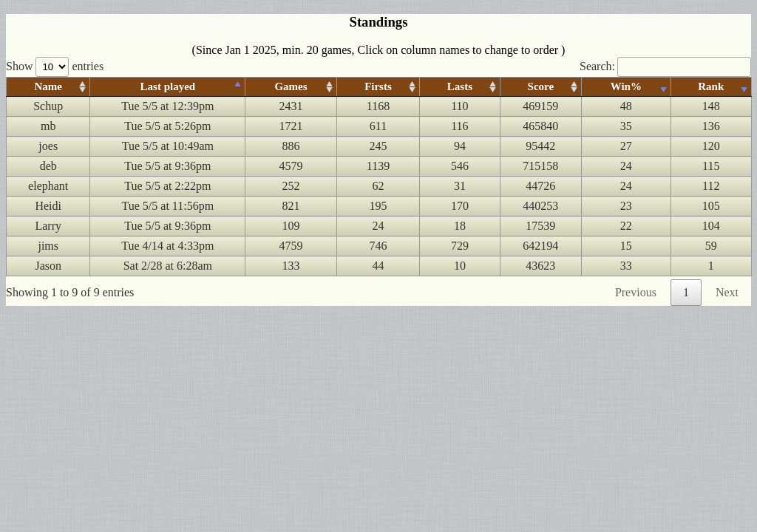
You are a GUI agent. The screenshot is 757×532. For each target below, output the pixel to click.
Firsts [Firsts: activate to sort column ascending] (378, 86)
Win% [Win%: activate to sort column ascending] (625, 86)
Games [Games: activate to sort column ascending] (291, 86)
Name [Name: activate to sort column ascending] (48, 86)
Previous (636, 292)
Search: (665, 66)
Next (727, 292)
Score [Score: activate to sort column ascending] (540, 86)
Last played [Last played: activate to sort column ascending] (167, 86)
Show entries (55, 66)
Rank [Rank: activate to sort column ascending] (711, 86)
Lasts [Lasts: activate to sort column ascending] (460, 86)
